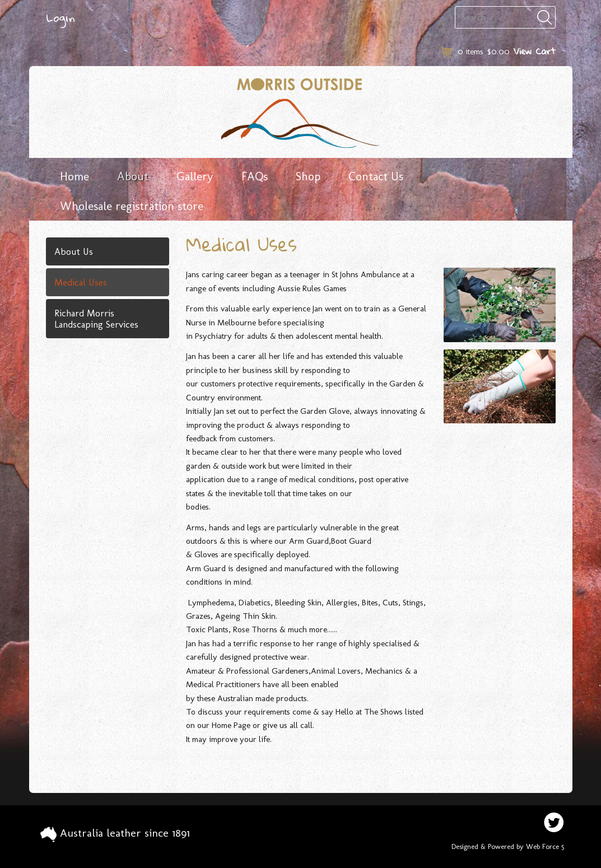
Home (74, 176)
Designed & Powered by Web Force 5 (508, 846)
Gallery (195, 176)
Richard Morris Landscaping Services (96, 319)
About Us (74, 251)
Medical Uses (81, 282)
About (133, 176)
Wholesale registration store (132, 206)
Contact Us (376, 176)
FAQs (255, 176)
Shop (308, 176)
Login (60, 17)
